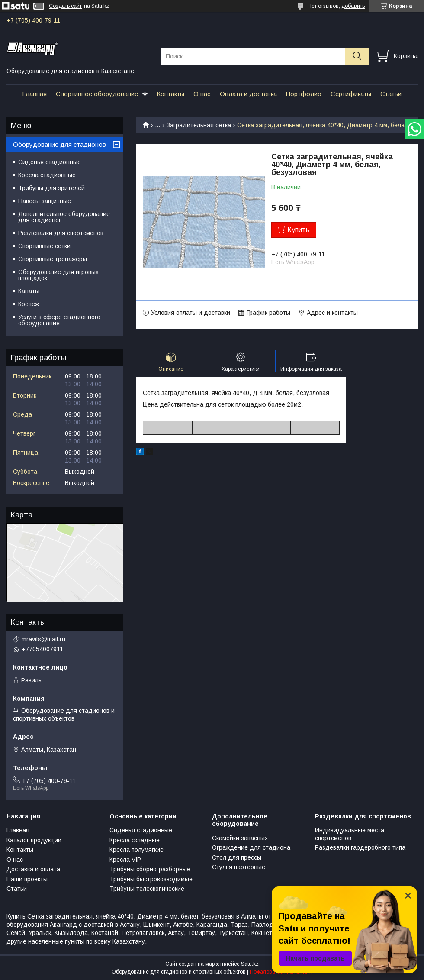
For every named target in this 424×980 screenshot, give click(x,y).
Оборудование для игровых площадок (58, 275)
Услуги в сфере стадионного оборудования (59, 320)
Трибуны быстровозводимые (151, 879)
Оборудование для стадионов (59, 144)
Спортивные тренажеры (53, 259)
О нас (202, 94)
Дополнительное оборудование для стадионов (64, 217)
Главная (34, 94)
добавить (353, 6)
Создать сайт (65, 6)
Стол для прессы (237, 857)
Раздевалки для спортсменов (61, 233)
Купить (298, 230)
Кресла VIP (125, 860)
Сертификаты (351, 94)
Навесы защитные (45, 201)
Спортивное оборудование (97, 94)
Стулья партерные (239, 867)
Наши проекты (27, 879)
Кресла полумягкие (137, 850)
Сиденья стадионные (50, 162)
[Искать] (357, 56)
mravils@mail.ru (43, 639)
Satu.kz (250, 964)
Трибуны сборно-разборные (150, 869)
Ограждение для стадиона (251, 847)
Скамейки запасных (240, 838)
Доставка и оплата (33, 869)
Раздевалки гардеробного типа (360, 847)
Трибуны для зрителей (51, 188)
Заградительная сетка (199, 125)
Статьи (391, 94)
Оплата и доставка (248, 94)
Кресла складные (135, 840)
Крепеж (29, 304)
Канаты (29, 291)
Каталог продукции (34, 840)
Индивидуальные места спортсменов (350, 834)
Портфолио (304, 94)
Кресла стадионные (47, 175)
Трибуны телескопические (147, 889)
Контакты (170, 94)
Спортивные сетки (44, 246)
